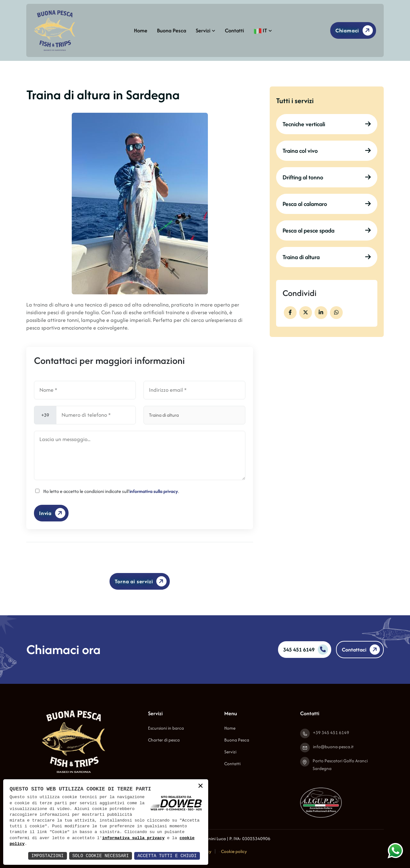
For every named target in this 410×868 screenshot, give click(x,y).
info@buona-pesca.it (333, 747)
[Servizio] (194, 415)
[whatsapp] (336, 313)
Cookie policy (234, 851)
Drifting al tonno (327, 177)
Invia (53, 513)
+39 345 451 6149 (331, 733)
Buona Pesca (172, 30)
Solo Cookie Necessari (101, 856)
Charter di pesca (164, 740)
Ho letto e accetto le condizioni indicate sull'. (111, 491)
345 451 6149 (306, 650)
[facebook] (290, 313)
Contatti (234, 30)
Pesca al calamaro (327, 204)
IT (263, 30)
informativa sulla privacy (154, 491)
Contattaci (362, 650)
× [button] (201, 786)
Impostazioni (48, 856)
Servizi (205, 30)
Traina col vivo (327, 151)
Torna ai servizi (142, 581)
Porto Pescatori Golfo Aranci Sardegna (340, 765)
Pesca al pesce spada (327, 230)
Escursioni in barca (166, 728)
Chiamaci (355, 30)
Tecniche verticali (327, 124)
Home (141, 30)
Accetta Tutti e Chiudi (167, 856)
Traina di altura (327, 257)
